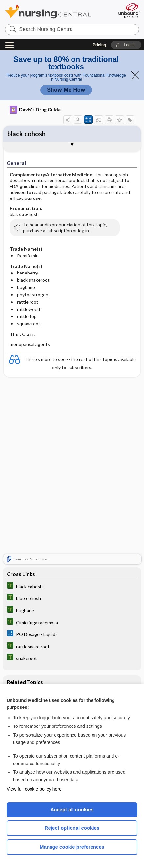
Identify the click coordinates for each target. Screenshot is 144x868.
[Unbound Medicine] (129, 10)
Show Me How (66, 90)
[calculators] (72, 634)
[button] (126, 45)
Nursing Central (57, 11)
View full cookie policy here (34, 789)
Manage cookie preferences (72, 847)
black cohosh (26, 134)
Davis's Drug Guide (35, 110)
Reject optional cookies (72, 828)
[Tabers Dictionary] (72, 586)
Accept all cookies (72, 810)
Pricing (100, 45)
